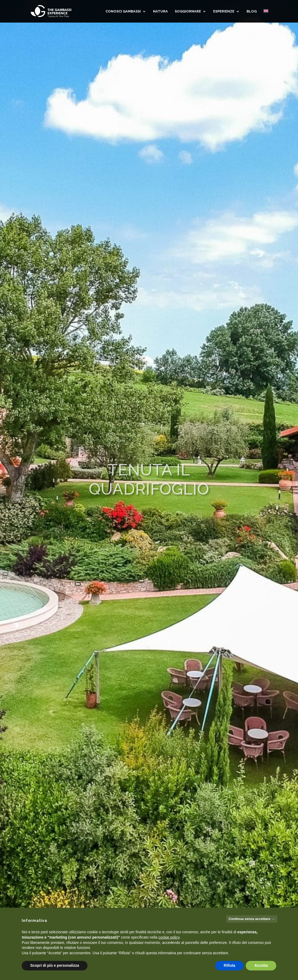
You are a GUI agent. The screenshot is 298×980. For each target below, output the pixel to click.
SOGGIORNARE (188, 11)
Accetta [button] (261, 965)
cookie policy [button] (169, 937)
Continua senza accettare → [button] (252, 919)
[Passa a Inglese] (266, 16)
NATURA (160, 11)
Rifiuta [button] (230, 965)
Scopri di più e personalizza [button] (55, 965)
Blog (252, 11)
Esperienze (224, 11)
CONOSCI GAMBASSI (123, 11)
